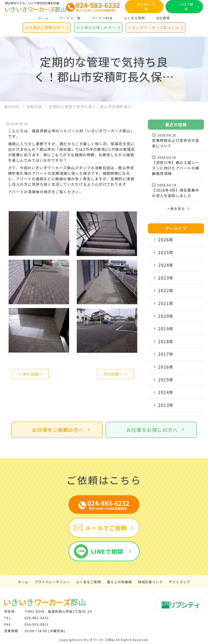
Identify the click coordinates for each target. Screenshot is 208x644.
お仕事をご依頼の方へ (45, 27)
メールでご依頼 (106, 528)
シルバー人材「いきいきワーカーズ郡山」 (97, 131)
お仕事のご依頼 (146, 7)
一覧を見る (176, 209)
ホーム (43, 18)
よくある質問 (134, 18)
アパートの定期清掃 (50, 173)
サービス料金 (102, 18)
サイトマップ (179, 582)
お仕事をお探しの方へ (96, 27)
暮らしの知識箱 (119, 582)
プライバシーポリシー (52, 582)
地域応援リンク (150, 582)
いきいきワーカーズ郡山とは (154, 27)
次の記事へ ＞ (116, 374)
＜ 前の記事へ (30, 374)
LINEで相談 (186, 7)
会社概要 (163, 18)
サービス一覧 (70, 18)
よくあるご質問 (89, 582)
